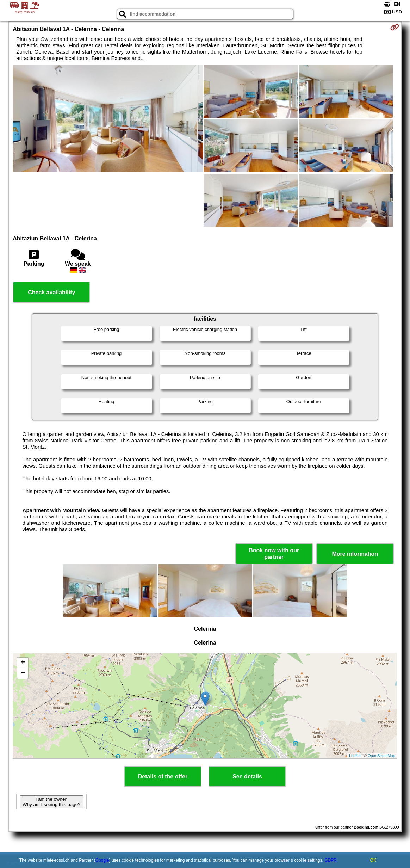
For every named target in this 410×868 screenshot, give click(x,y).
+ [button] (23, 663)
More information (355, 554)
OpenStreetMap (381, 756)
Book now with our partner (274, 554)
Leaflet (355, 756)
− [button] (23, 673)
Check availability (51, 292)
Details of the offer (163, 777)
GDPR (331, 860)
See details (247, 777)
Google (102, 860)
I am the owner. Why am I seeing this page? (51, 802)
